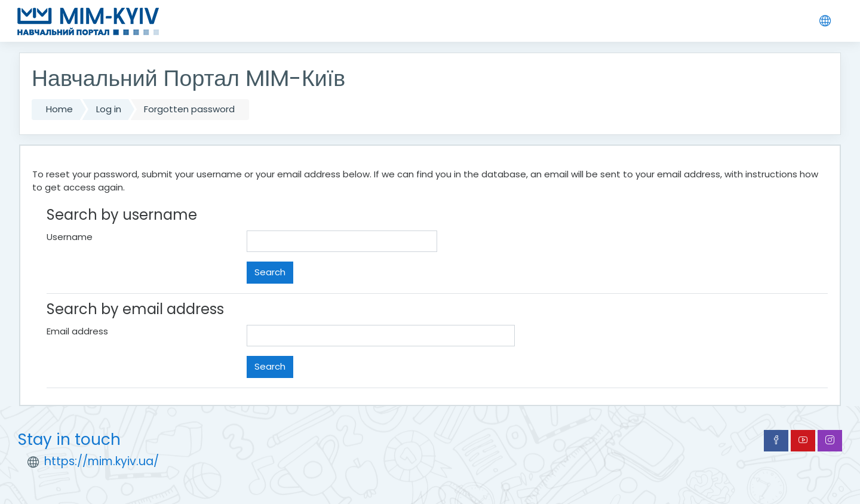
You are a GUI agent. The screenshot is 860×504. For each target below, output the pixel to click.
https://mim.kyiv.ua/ (102, 461)
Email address (77, 331)
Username (70, 237)
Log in (109, 109)
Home (59, 109)
